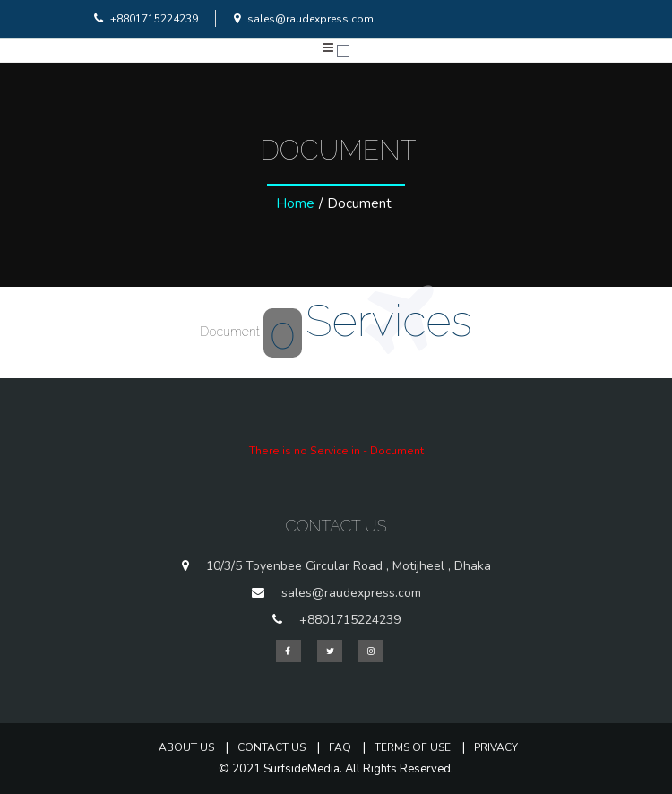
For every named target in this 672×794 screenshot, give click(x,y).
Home (295, 203)
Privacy (496, 747)
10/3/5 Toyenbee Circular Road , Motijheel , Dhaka (349, 566)
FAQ (340, 747)
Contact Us (271, 747)
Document (251, 332)
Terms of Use (413, 747)
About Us (186, 747)
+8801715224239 (144, 19)
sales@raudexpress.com (302, 19)
